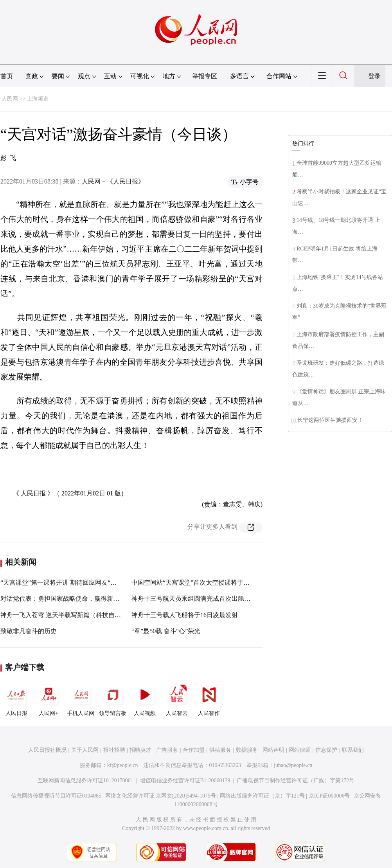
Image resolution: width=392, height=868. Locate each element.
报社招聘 (114, 750)
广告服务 (167, 750)
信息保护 (326, 750)
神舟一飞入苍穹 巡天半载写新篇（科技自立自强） (70, 615)
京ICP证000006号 (329, 796)
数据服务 (247, 750)
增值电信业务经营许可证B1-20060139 (185, 781)
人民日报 (16, 699)
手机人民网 (81, 699)
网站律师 (300, 750)
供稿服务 (220, 750)
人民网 (10, 99)
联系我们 (353, 750)
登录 (374, 76)
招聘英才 (140, 750)
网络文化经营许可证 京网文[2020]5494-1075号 (161, 796)
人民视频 (145, 699)
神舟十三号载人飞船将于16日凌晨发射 (185, 615)
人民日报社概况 (47, 750)
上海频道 (38, 99)
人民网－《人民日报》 (113, 181)
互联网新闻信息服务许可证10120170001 (85, 781)
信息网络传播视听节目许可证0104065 (56, 796)
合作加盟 (194, 750)
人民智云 (177, 699)
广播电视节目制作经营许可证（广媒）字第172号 (296, 781)
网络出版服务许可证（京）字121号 (262, 796)
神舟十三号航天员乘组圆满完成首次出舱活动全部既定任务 (213, 599)
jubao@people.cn (293, 765)
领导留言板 (113, 699)
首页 (7, 76)
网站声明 (273, 750)
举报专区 (205, 76)
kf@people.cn (123, 765)
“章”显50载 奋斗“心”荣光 (166, 631)
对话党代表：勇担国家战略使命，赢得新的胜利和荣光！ (79, 599)
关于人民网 (85, 750)
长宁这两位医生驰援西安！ (330, 420)
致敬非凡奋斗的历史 (29, 631)
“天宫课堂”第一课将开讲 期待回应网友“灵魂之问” (69, 583)
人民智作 (209, 699)
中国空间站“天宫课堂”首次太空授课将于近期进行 (200, 583)
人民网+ (49, 699)
